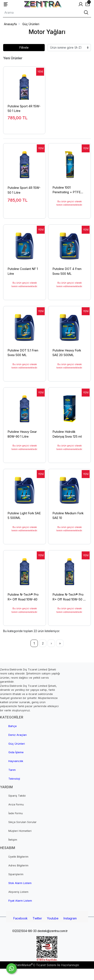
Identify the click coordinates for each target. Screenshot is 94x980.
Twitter (37, 918)
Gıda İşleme (16, 752)
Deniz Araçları (18, 735)
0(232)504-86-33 (24, 931)
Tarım (12, 770)
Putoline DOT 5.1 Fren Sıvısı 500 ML (23, 353)
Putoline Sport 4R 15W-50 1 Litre (24, 108)
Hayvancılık (16, 761)
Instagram (70, 918)
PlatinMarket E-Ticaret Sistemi (35, 965)
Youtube (53, 918)
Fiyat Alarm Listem (20, 901)
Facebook (20, 918)
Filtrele (24, 47)
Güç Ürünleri (17, 744)
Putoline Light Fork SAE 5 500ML (24, 516)
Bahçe (13, 726)
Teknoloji (14, 779)
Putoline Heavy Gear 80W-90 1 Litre (22, 434)
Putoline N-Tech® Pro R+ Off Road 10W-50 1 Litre (68, 597)
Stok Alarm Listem (20, 883)
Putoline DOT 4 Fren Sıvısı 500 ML (67, 271)
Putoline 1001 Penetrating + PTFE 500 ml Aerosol (67, 190)
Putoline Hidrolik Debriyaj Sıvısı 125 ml (67, 434)
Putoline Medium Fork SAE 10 (68, 516)
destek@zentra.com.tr (52, 931)
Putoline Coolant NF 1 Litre (23, 271)
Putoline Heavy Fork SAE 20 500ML (67, 353)
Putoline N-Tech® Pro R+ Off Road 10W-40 (23, 597)
